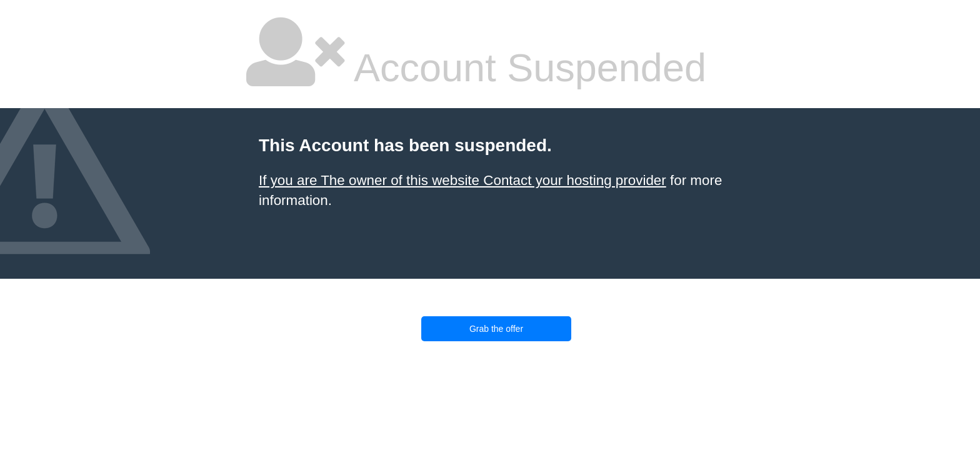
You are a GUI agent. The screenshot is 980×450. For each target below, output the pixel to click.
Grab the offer (496, 329)
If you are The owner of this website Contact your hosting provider (462, 180)
